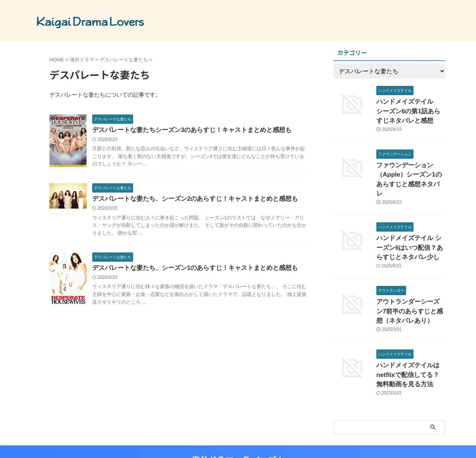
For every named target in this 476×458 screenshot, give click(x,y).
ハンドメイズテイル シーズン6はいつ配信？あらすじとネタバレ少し (409, 230)
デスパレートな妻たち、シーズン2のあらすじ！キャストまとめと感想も (189, 200)
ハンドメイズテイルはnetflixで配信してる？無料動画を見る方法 (410, 350)
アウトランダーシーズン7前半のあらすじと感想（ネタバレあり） (410, 290)
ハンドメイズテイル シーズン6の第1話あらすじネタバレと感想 (411, 109)
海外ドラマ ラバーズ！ (238, 434)
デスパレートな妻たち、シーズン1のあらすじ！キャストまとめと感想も (189, 270)
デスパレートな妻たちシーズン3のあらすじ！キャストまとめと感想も (186, 130)
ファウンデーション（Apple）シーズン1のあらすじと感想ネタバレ (409, 170)
